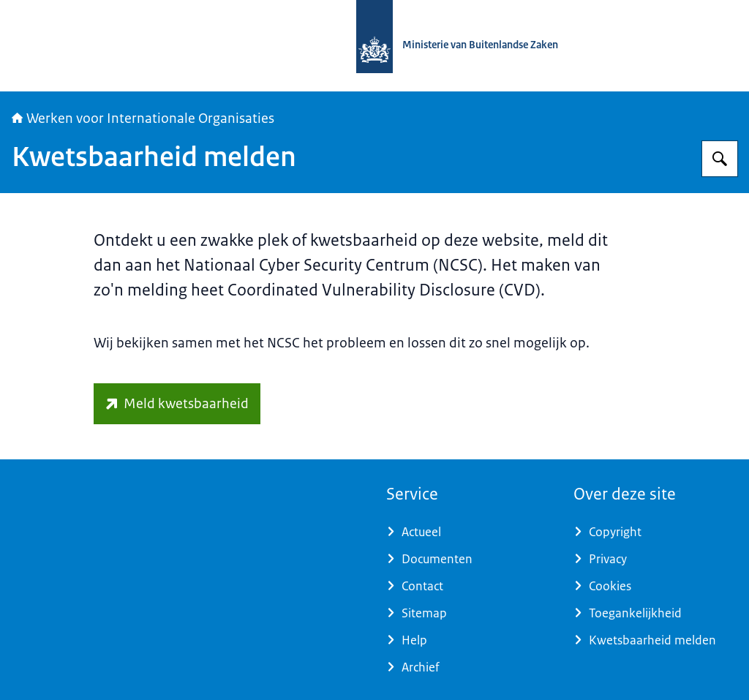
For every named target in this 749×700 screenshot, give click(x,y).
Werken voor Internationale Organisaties (143, 118)
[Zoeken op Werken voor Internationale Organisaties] (720, 159)
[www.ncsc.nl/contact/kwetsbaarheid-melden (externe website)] (177, 404)
